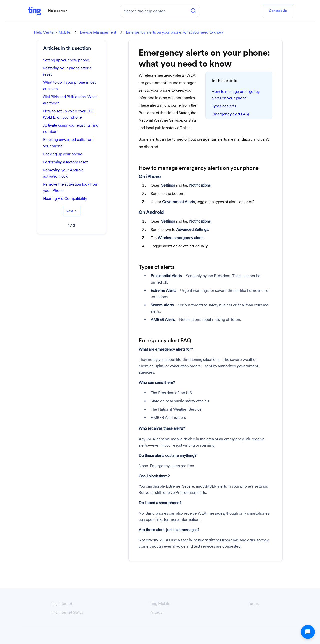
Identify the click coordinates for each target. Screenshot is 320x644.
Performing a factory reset (65, 162)
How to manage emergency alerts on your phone (236, 95)
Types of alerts (224, 106)
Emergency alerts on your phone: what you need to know (175, 32)
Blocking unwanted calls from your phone (68, 143)
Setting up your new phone (66, 60)
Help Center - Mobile (52, 32)
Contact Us (278, 11)
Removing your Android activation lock (63, 173)
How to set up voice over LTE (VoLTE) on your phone (68, 114)
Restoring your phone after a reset (67, 71)
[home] (34, 11)
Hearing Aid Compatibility (65, 199)
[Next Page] (72, 211)
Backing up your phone (63, 154)
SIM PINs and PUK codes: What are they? (70, 100)
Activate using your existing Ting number (71, 128)
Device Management (98, 32)
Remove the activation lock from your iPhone (71, 187)
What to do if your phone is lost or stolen (69, 85)
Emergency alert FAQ (230, 114)
